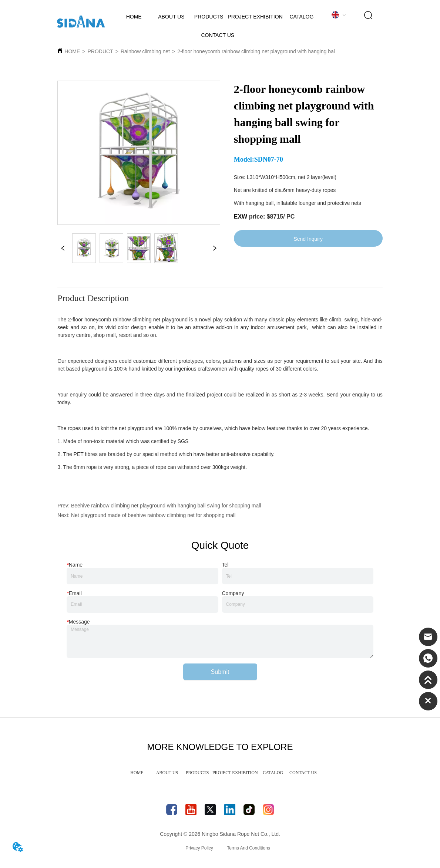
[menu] (220, 773)
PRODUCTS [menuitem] (197, 773)
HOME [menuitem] (137, 773)
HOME (72, 51)
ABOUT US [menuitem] (167, 773)
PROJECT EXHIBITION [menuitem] (235, 773)
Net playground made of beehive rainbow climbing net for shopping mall (153, 515)
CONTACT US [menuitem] (303, 773)
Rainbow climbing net (145, 51)
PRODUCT (100, 51)
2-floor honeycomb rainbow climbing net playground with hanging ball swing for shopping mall (284, 51)
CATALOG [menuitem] (273, 773)
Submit (220, 672)
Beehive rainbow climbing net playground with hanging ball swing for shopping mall (166, 506)
